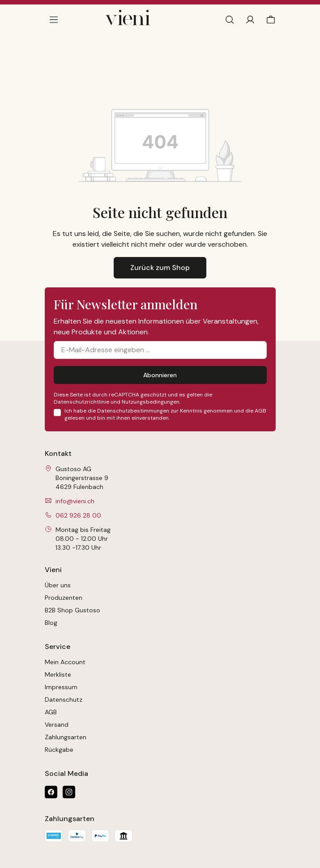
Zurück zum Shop (160, 268)
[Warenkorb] (269, 20)
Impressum (61, 687)
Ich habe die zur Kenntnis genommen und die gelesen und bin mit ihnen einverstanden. (165, 414)
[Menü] (54, 20)
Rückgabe (59, 750)
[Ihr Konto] (250, 20)
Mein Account (65, 662)
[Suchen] (230, 20)
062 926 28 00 (78, 515)
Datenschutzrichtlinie (81, 402)
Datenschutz (64, 699)
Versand (57, 725)
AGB (260, 411)
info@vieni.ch (75, 501)
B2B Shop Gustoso (73, 610)
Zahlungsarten (66, 737)
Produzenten (64, 598)
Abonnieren (160, 375)
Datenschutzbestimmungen (133, 411)
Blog (51, 623)
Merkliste (58, 674)
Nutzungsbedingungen (151, 402)
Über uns (58, 585)
